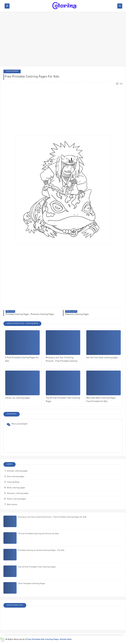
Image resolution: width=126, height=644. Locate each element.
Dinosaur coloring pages (18, 494)
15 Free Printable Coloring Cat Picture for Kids (38, 534)
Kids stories (12, 505)
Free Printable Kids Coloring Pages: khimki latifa (49, 640)
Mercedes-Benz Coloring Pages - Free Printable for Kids (101, 400)
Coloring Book (12, 71)
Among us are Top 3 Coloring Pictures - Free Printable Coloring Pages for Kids (62, 360)
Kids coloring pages (16, 477)
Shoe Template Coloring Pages (32, 584)
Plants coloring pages (17, 499)
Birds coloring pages (16, 488)
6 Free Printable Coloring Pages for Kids (22, 360)
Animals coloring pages (17, 471)
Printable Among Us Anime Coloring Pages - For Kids (41, 551)
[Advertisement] (63, 41)
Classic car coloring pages (18, 398)
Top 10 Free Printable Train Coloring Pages (63, 400)
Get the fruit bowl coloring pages (102, 358)
